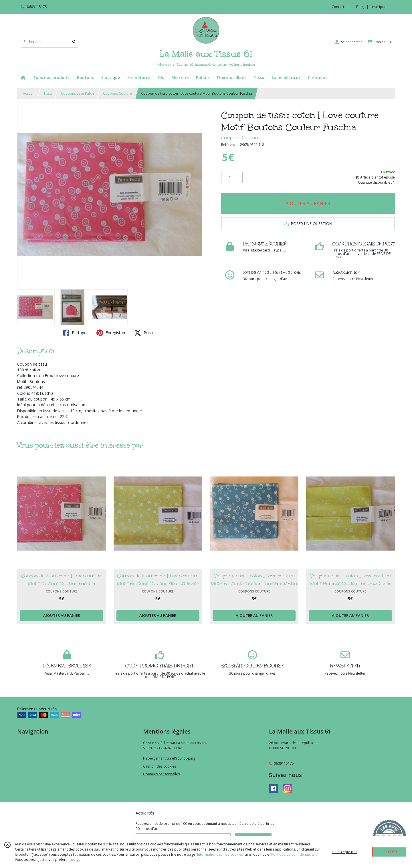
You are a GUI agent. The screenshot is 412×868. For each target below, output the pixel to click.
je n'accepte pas (344, 852)
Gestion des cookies (160, 766)
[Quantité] (232, 177)
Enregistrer (111, 333)
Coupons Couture (117, 93)
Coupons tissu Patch (77, 93)
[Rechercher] (74, 42)
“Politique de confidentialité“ (293, 854)
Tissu (48, 93)
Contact (338, 7)
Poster (145, 333)
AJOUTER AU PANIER (308, 203)
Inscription (380, 7)
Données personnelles (161, 774)
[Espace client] (348, 42)
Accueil (29, 93)
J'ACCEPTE (390, 852)
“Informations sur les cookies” (220, 854)
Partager (76, 333)
